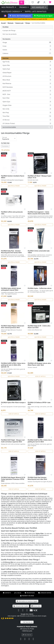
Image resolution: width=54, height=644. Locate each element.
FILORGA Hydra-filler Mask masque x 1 (13, 403)
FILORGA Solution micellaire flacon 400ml (13, 177)
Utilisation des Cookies (21, 606)
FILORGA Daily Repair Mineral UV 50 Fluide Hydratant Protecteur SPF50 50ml (13, 479)
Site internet (27, 635)
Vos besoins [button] (6, 39)
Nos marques (39, 7)
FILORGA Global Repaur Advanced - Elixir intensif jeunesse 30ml (13, 327)
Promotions (5, 146)
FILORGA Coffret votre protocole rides (12, 213)
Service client (36, 606)
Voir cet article (40, 376)
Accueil (3, 23)
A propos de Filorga (9, 30)
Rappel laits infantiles (36, 11)
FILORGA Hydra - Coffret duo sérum (40, 288)
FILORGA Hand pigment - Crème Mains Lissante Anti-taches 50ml (39, 213)
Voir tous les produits (10, 34)
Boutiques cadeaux (12, 11)
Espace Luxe (19, 23)
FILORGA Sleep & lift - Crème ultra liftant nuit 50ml (39, 327)
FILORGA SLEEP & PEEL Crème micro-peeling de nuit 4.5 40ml (40, 441)
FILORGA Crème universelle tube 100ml (39, 252)
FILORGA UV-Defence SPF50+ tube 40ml (39, 403)
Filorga (28, 23)
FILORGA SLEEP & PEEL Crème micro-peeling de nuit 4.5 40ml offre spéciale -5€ (13, 365)
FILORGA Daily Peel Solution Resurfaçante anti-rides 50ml (37, 478)
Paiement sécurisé (27, 596)
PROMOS (24, 7)
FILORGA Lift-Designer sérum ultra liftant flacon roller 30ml (39, 364)
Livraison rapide (45, 593)
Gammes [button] (6, 58)
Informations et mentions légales (27, 601)
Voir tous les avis (27, 622)
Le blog (18, 593)
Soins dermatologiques (20, 16)
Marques (11, 23)
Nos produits (9, 7)
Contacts (7, 593)
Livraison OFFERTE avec (27, 19)
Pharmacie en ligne (43, 16)
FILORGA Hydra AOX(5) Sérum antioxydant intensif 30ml (11, 289)
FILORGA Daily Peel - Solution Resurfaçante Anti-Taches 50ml (11, 252)
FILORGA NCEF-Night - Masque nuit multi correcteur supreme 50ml (13, 441)
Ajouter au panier (14, 186)
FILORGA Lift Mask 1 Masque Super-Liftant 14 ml (40, 177)
